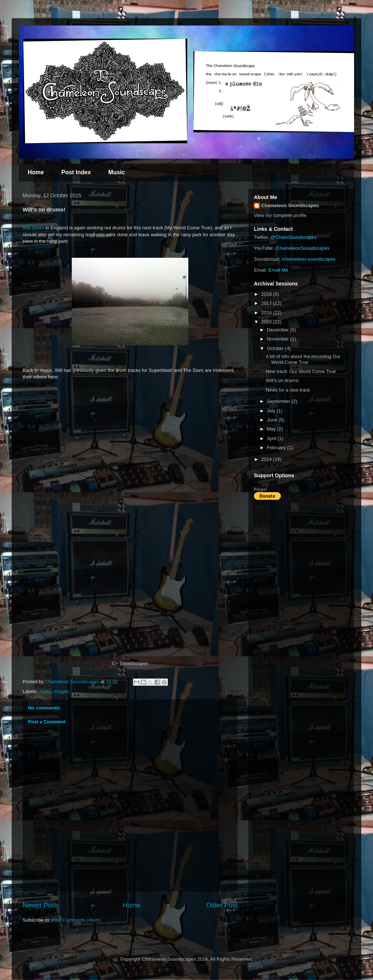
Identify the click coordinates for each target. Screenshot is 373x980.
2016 (267, 313)
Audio (45, 691)
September (279, 401)
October (276, 348)
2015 (267, 322)
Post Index (76, 172)
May (272, 429)
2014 (267, 459)
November (279, 339)
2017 (267, 303)
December (279, 330)
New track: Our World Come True (301, 371)
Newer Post (40, 905)
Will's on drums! (282, 380)
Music (116, 172)
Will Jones (33, 228)
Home (36, 172)
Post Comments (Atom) (76, 920)
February (277, 448)
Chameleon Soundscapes (290, 205)
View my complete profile (280, 215)
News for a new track (288, 390)
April (272, 438)
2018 (267, 294)
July (272, 411)
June (273, 420)
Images (61, 691)
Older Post (222, 905)
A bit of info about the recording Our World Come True (303, 359)
